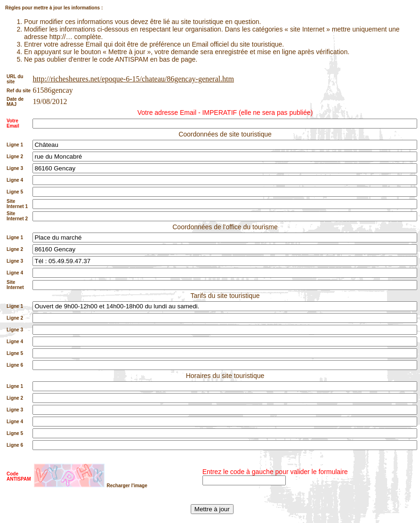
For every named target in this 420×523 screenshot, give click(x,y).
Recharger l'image (127, 486)
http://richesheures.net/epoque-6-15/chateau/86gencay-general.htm (133, 79)
